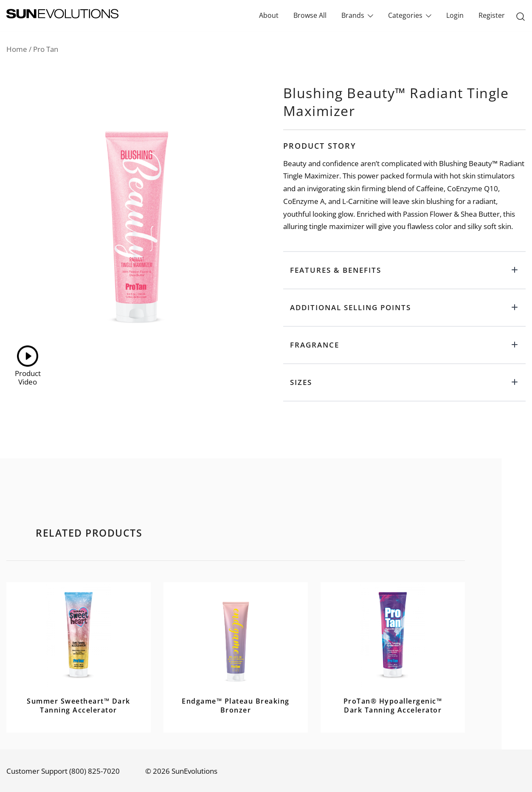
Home (17, 49)
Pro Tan (46, 49)
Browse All (310, 15)
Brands (353, 15)
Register (492, 15)
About (269, 15)
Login (455, 15)
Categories (405, 15)
